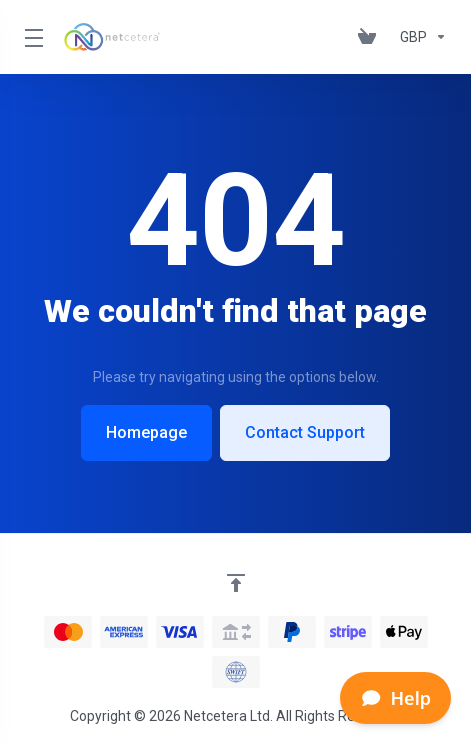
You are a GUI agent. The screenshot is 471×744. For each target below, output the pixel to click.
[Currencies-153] (419, 37)
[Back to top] (236, 583)
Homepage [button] (146, 432)
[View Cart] (371, 37)
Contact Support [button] (305, 432)
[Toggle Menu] (32, 37)
